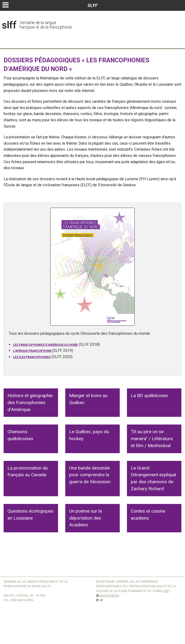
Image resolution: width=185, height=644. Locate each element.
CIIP (166, 591)
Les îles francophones (32, 357)
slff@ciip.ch (109, 596)
